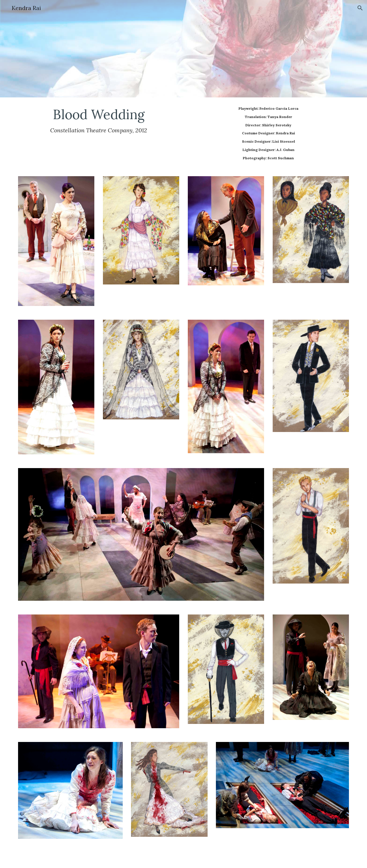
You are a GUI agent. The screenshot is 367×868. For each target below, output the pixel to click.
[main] (99, 120)
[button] (360, 8)
